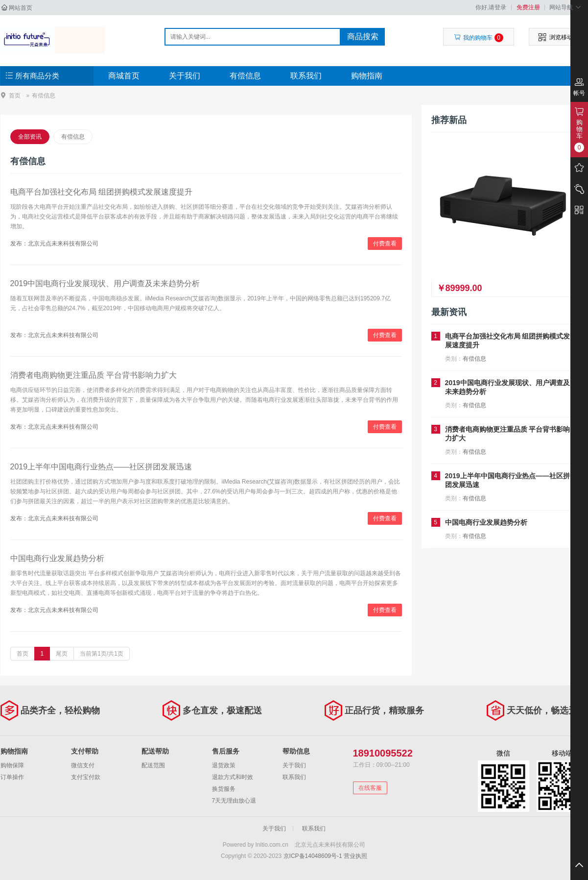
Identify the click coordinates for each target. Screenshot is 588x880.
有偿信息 (245, 76)
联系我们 (306, 76)
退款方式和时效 (233, 777)
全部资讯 (30, 137)
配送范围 (153, 765)
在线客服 (370, 788)
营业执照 (355, 856)
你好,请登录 (491, 7)
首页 (15, 95)
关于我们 (185, 76)
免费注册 (528, 7)
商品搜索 (363, 37)
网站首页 (21, 8)
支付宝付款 (86, 777)
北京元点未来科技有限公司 (53, 40)
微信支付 (83, 765)
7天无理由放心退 (234, 801)
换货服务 (224, 789)
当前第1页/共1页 (102, 654)
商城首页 (124, 76)
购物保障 (12, 765)
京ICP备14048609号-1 (313, 856)
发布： (19, 244)
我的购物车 (479, 38)
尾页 (62, 654)
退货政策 (224, 765)
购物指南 (367, 76)
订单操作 (12, 777)
